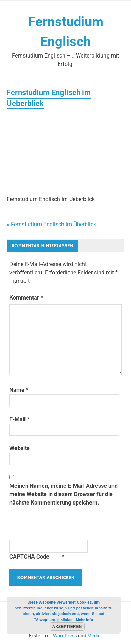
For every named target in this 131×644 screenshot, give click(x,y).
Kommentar (26, 298)
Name (19, 390)
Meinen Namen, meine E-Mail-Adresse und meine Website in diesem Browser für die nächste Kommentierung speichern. (64, 494)
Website (20, 448)
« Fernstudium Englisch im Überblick (51, 224)
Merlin (94, 636)
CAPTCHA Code (29, 557)
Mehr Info (85, 620)
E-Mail (19, 419)
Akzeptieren (67, 627)
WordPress (65, 636)
